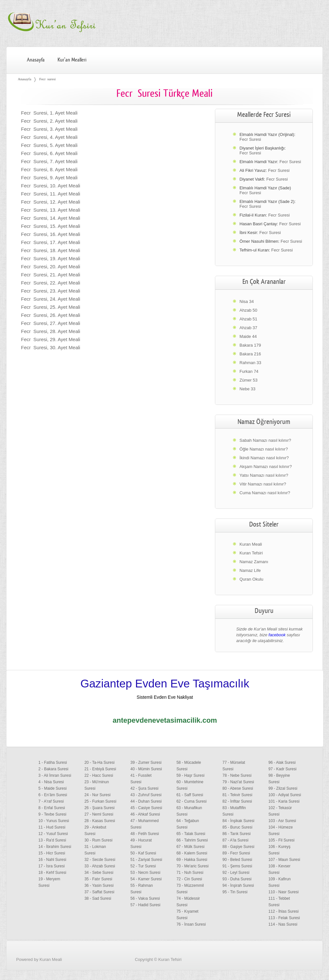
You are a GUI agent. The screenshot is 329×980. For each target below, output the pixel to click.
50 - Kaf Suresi (143, 853)
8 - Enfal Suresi (52, 808)
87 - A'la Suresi (235, 840)
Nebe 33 (247, 389)
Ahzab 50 (248, 310)
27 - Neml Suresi (99, 814)
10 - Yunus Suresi (54, 821)
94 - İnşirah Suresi (238, 885)
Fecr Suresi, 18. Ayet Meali (51, 250)
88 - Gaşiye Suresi (238, 847)
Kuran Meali (251, 544)
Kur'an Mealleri (72, 60)
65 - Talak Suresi (191, 834)
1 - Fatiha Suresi (53, 763)
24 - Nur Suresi (97, 795)
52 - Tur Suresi (143, 866)
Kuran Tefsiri (251, 553)
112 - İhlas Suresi (284, 911)
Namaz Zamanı (254, 562)
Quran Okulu (251, 579)
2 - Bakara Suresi (53, 769)
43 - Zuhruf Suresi (146, 795)
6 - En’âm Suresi (53, 795)
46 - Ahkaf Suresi (145, 814)
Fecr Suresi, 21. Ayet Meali (51, 275)
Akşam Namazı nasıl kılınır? (266, 467)
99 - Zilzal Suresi (283, 788)
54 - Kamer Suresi (146, 879)
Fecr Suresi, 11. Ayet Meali (51, 194)
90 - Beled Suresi (237, 860)
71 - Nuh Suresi (190, 873)
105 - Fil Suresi (282, 840)
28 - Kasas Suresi (100, 821)
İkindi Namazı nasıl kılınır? (264, 458)
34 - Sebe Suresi (99, 873)
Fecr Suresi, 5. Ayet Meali (49, 145)
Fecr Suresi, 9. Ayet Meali (49, 178)
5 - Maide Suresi (53, 788)
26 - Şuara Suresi (99, 808)
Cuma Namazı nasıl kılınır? (265, 493)
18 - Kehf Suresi (52, 873)
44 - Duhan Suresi (146, 801)
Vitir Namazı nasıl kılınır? (263, 484)
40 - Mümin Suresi (146, 769)
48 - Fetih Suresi (145, 834)
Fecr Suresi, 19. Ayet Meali (51, 258)
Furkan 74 (249, 371)
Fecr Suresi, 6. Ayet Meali (49, 153)
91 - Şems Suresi (237, 866)
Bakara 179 (250, 345)
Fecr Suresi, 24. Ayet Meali (51, 299)
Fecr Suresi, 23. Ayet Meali (51, 291)
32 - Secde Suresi (100, 860)
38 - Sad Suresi (98, 898)
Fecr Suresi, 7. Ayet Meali (49, 161)
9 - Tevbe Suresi (53, 814)
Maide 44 (248, 336)
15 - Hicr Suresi (52, 853)
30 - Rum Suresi (98, 840)
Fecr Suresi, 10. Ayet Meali (51, 186)
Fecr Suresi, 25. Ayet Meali (51, 307)
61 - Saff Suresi (190, 795)
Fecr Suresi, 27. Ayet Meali (51, 323)
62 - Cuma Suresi (191, 801)
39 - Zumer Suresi (146, 763)
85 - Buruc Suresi (237, 827)
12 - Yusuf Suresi (53, 834)
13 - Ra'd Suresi (52, 840)
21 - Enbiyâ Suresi (100, 769)
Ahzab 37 (248, 328)
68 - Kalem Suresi (192, 853)
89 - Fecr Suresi (236, 853)
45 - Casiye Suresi (146, 808)
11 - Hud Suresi (52, 827)
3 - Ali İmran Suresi (55, 775)
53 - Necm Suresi (146, 873)
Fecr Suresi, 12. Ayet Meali (51, 202)
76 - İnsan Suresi (191, 924)
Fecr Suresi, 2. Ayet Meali (49, 121)
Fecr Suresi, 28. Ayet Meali (51, 331)
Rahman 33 (250, 363)
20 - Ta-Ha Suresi (99, 763)
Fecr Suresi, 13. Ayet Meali (51, 210)
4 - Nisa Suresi (51, 782)
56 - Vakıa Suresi (145, 898)
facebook (277, 635)
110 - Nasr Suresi (284, 892)
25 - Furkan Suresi (100, 801)
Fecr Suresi (250, 139)
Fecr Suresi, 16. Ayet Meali (51, 234)
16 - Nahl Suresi (52, 860)
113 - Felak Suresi (284, 918)
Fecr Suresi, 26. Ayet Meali (51, 315)
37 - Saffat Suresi (99, 892)
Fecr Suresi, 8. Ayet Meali (49, 169)
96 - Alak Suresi (282, 763)
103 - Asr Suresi (282, 821)
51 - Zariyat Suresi (146, 860)
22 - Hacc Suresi (99, 775)
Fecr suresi (48, 79)
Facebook (307, 968)
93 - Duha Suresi (237, 879)
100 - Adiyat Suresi (285, 795)
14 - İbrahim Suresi (55, 847)
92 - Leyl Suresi (236, 873)
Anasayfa (36, 60)
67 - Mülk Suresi (191, 847)
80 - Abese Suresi (238, 788)
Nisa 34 (247, 301)
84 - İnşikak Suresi (238, 821)
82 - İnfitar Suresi (237, 801)
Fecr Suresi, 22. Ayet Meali (51, 283)
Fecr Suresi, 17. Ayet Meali (51, 242)
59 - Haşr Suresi (191, 775)
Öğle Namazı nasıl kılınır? (264, 449)
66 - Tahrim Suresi (192, 840)
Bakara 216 (250, 354)
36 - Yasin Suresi (99, 885)
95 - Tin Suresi (235, 892)
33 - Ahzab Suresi (100, 866)
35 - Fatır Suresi (98, 879)
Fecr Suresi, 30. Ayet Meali (51, 347)
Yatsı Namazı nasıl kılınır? (264, 475)
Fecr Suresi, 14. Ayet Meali (51, 218)
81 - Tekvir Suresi (237, 795)
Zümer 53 (249, 380)
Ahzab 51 (248, 319)
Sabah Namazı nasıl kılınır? (265, 440)
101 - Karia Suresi (284, 801)
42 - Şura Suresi (145, 788)
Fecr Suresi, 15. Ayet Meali (51, 226)
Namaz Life (250, 570)
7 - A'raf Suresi (51, 801)
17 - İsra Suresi (52, 866)
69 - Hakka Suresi (192, 860)
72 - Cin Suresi (189, 879)
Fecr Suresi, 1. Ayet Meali (49, 113)
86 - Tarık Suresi (236, 834)
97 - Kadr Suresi (283, 769)
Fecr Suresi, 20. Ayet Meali (51, 267)
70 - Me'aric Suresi (193, 866)
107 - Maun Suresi (284, 860)
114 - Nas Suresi (283, 924)
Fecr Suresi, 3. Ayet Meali (49, 129)
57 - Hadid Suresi (146, 905)
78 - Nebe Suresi (237, 775)
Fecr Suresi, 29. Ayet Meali (51, 339)
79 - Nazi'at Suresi (238, 782)
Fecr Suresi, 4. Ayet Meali (49, 137)
